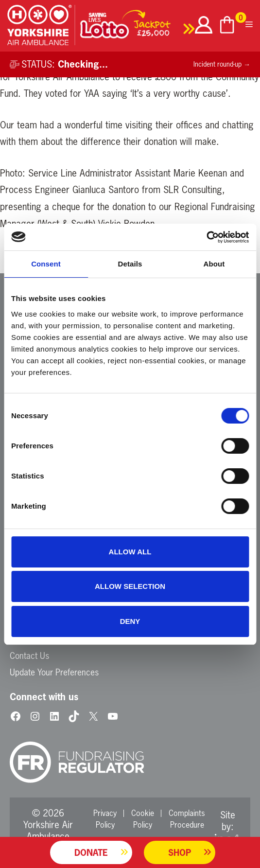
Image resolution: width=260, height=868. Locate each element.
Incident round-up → (222, 64)
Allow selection (130, 586)
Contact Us (29, 655)
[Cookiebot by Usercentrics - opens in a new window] (206, 237)
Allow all (130, 552)
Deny (130, 621)
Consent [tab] (46, 264)
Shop (180, 852)
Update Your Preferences (54, 672)
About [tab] (214, 264)
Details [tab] (130, 264)
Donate (91, 852)
